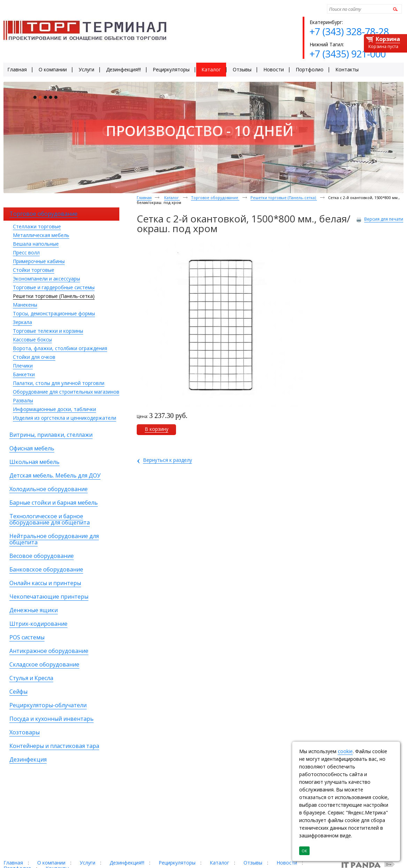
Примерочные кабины (39, 261)
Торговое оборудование (215, 198)
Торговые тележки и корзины (48, 331)
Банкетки (24, 374)
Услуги (87, 863)
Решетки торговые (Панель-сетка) (54, 296)
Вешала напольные (36, 244)
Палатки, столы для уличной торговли (59, 383)
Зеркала (22, 322)
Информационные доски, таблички (54, 409)
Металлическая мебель (41, 235)
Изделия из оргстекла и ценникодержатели (65, 418)
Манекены (25, 305)
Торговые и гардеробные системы (54, 287)
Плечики (23, 366)
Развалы (23, 400)
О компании (51, 863)
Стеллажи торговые (37, 226)
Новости (287, 863)
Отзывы (253, 863)
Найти (394, 9)
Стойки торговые (34, 270)
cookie (345, 751)
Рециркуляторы (177, 863)
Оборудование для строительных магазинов (66, 392)
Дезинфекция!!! (127, 863)
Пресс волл (26, 252)
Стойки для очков (34, 357)
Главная (144, 198)
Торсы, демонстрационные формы (54, 313)
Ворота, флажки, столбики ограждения (60, 348)
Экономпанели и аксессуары (46, 279)
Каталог (172, 198)
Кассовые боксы (32, 340)
